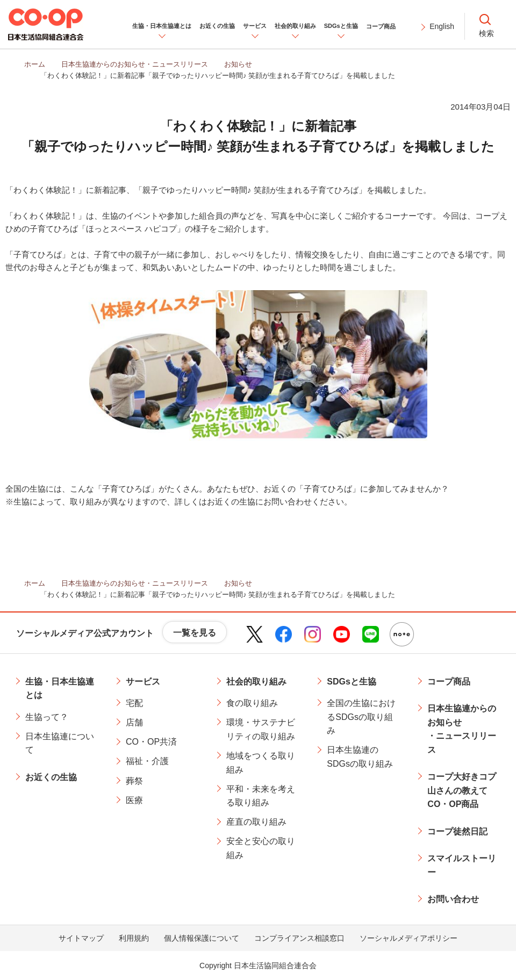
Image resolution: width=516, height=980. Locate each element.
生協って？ (47, 717)
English (442, 26)
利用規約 (134, 938)
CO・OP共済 (151, 742)
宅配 (134, 703)
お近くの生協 (51, 777)
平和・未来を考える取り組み (261, 796)
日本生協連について (60, 743)
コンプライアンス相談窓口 (299, 938)
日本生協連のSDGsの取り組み (360, 757)
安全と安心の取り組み (261, 848)
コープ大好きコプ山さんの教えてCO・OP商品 (462, 790)
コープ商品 (449, 682)
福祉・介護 (147, 761)
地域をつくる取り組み (261, 763)
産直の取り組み (256, 822)
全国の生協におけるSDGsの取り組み (361, 717)
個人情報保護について (202, 938)
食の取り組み (252, 703)
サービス (143, 682)
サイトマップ (81, 938)
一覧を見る (195, 633)
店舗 (134, 722)
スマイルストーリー (462, 865)
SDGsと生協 (352, 682)
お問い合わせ (453, 899)
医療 (134, 800)
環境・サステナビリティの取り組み (261, 729)
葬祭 (134, 781)
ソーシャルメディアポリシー (408, 938)
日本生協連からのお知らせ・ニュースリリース (462, 729)
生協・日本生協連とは (60, 689)
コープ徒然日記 (457, 831)
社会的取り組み (256, 682)
